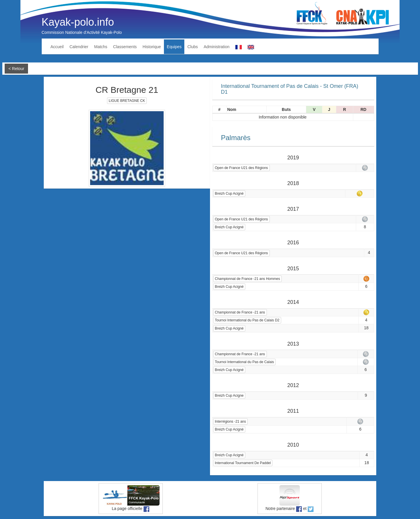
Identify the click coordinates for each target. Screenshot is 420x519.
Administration (217, 47)
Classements (125, 47)
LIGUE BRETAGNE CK (127, 101)
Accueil (57, 47)
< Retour (16, 69)
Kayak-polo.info (78, 22)
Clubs (192, 47)
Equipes (174, 47)
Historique (152, 47)
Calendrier (79, 47)
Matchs (101, 47)
